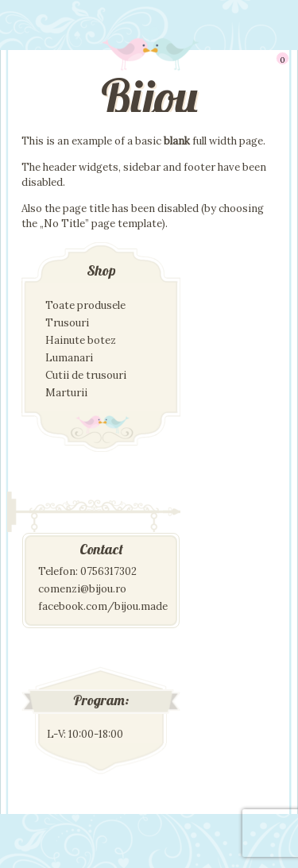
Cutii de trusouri (86, 375)
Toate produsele (85, 305)
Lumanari (69, 358)
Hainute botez (81, 340)
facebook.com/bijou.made (103, 606)
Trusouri (67, 323)
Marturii (66, 393)
